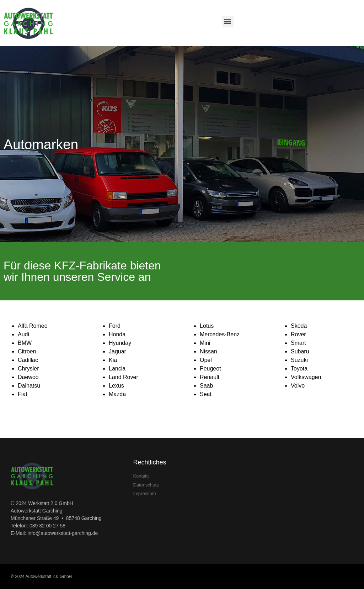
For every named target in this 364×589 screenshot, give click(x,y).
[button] (228, 22)
